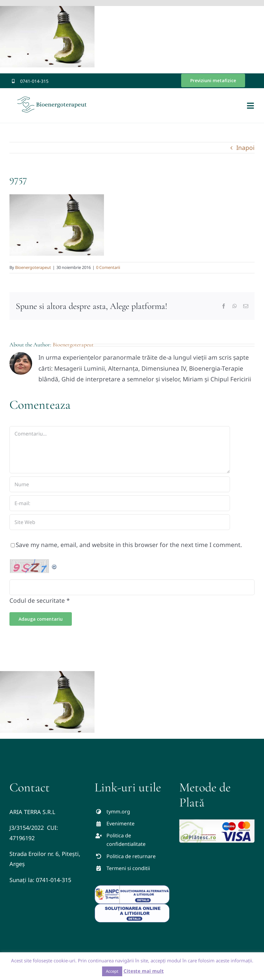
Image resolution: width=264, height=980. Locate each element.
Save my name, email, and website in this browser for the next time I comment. (129, 545)
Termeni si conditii (128, 868)
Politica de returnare (131, 856)
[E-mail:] (120, 503)
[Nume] (120, 484)
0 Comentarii (108, 267)
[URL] (120, 522)
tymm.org (118, 812)
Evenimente (121, 823)
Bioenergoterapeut (33, 267)
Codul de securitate (37, 601)
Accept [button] (112, 971)
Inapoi (245, 148)
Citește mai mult (144, 971)
